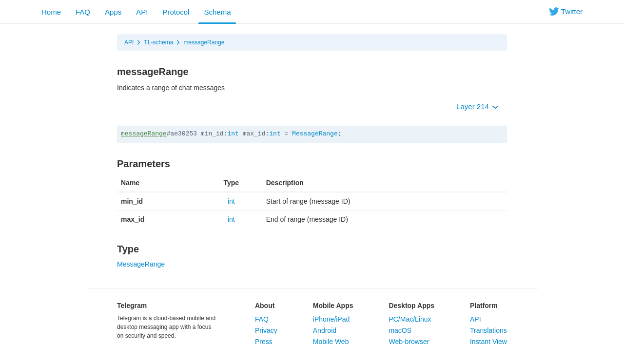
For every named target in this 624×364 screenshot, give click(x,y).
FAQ (83, 12)
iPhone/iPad (331, 319)
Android (325, 330)
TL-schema (158, 42)
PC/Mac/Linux (410, 319)
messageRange (204, 42)
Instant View (488, 342)
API (142, 12)
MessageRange (315, 134)
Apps (113, 12)
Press (264, 342)
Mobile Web (331, 342)
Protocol (176, 12)
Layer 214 (478, 106)
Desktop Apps (411, 306)
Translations (488, 330)
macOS (400, 330)
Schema (217, 12)
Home (51, 12)
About (265, 306)
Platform (484, 306)
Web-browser (409, 342)
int (233, 134)
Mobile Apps (333, 306)
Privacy (266, 330)
